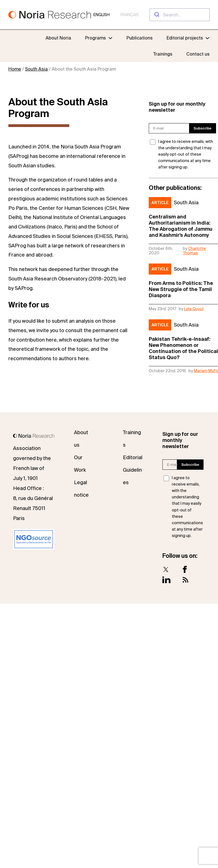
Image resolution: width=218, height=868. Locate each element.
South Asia (36, 69)
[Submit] (156, 15)
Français (130, 15)
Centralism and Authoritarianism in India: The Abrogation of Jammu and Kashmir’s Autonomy (181, 226)
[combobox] (180, 15)
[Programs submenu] (99, 38)
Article (160, 203)
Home (15, 69)
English (101, 15)
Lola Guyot (194, 309)
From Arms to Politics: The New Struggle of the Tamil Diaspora (181, 289)
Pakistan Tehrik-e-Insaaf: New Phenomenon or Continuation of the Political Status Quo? (183, 348)
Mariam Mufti (206, 371)
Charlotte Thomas (195, 251)
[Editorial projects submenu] (207, 38)
